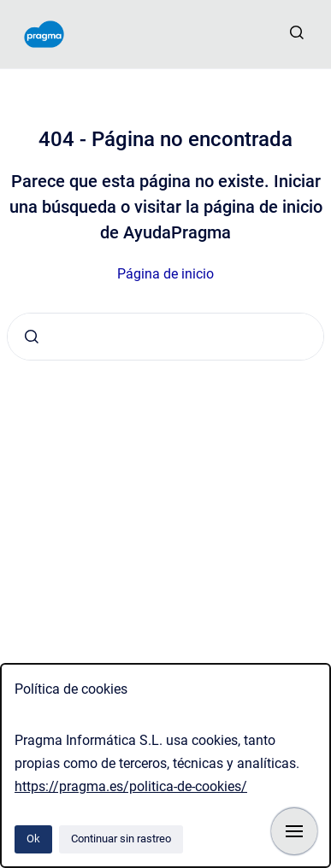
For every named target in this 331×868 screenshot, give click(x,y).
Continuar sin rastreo (121, 839)
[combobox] (165, 337)
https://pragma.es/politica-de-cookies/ (131, 786)
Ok (33, 839)
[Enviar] (32, 337)
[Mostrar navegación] (294, 831)
